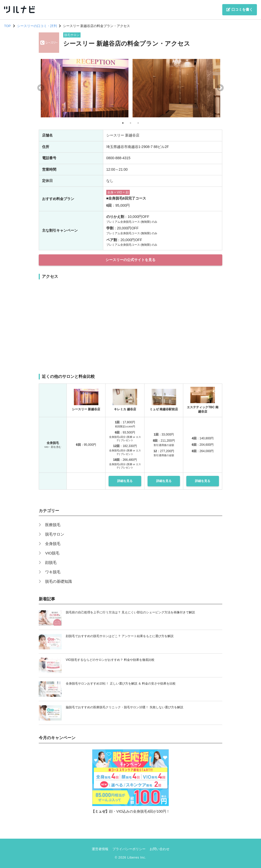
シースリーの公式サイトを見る (130, 260)
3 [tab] (138, 123)
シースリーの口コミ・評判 (37, 26)
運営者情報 (100, 849)
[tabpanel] (85, 88)
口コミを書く (240, 9)
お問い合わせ (160, 849)
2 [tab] (130, 123)
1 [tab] (123, 123)
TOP (8, 26)
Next (220, 88)
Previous (41, 88)
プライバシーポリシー (129, 849)
